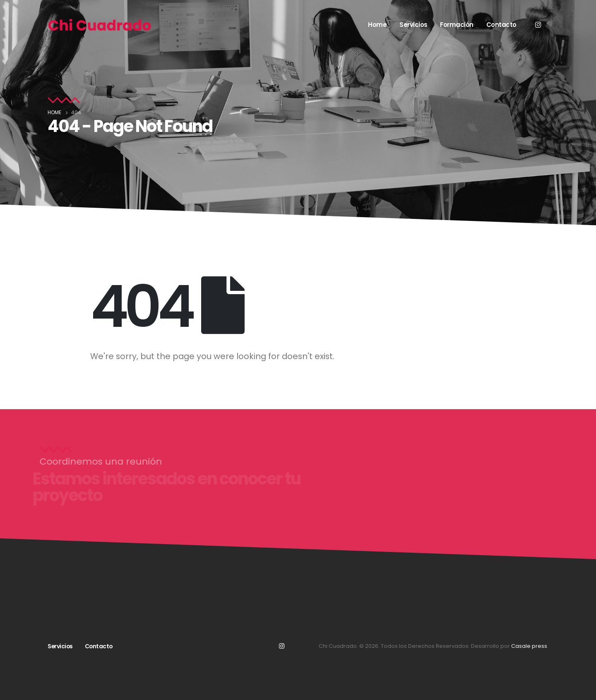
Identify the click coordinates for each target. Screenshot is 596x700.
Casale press (529, 646)
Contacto (501, 25)
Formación (457, 25)
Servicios (413, 25)
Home (377, 25)
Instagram (281, 646)
